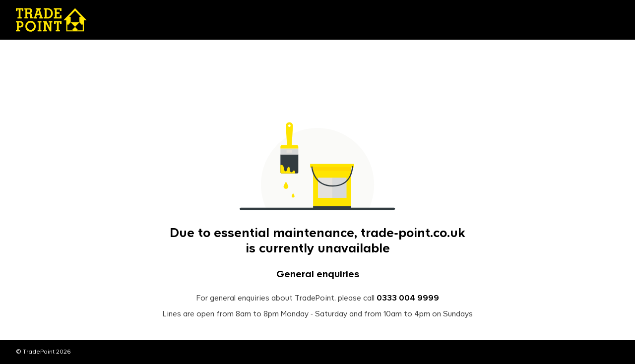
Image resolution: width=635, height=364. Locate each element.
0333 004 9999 (408, 299)
